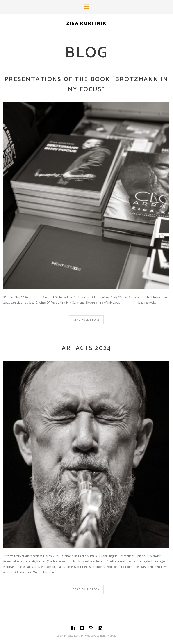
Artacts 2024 (86, 348)
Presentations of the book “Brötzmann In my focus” (86, 85)
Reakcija (112, 636)
